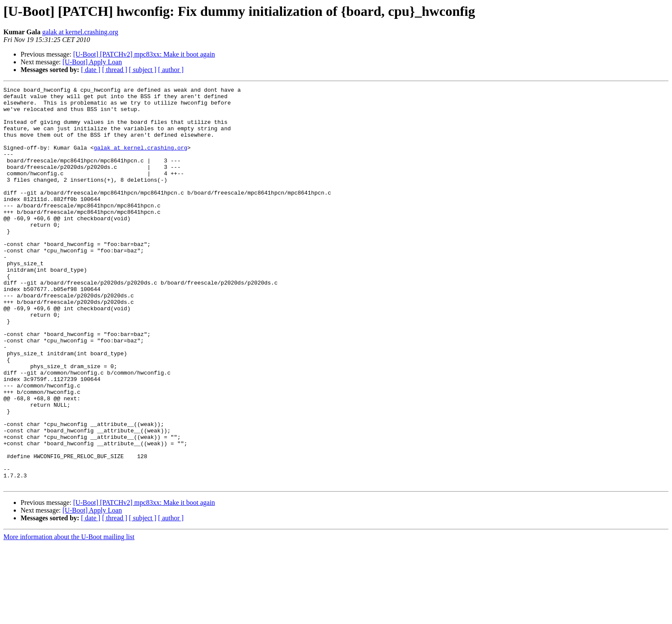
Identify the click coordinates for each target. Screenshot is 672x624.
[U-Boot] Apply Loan (92, 62)
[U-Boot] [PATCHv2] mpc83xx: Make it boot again (144, 54)
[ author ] (171, 70)
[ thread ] (115, 70)
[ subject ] (143, 70)
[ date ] (91, 70)
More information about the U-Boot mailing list (69, 616)
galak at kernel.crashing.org (80, 32)
